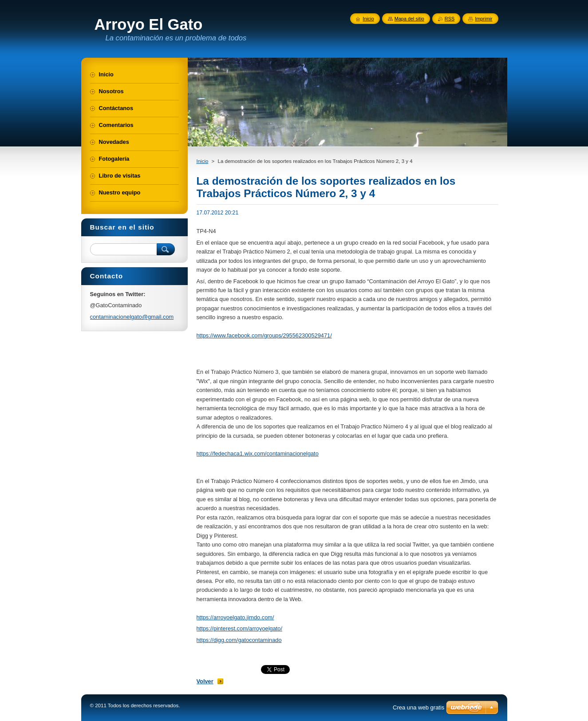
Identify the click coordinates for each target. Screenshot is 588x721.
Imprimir (483, 19)
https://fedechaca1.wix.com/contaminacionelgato (258, 454)
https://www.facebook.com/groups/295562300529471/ (264, 335)
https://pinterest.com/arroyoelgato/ (239, 628)
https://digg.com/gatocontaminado (239, 640)
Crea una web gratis (418, 707)
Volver (205, 681)
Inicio (203, 161)
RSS (450, 19)
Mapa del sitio (409, 19)
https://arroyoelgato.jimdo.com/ (235, 617)
